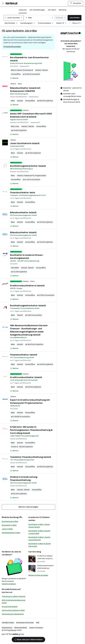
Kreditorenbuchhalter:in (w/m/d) (27, 286)
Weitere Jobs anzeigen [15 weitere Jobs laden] (28, 507)
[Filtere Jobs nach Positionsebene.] (47, 23)
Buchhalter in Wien (9, 525)
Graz (17, 126)
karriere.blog (35, 552)
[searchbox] (14, 18)
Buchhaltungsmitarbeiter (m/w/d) (28, 166)
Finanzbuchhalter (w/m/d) (24, 355)
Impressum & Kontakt (25, 622)
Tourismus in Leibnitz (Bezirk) (14, 596)
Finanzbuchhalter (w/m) (23, 193)
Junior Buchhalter (15, 31)
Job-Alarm (52, 10)
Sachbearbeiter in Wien (11, 533)
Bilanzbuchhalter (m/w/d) (23, 212)
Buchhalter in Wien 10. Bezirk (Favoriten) (40, 545)
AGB (38, 622)
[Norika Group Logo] (13, 635)
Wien (35, 31)
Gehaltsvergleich (9, 584)
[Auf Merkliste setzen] (14, 78)
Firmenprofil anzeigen (12, 47)
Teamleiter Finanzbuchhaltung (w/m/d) (30, 457)
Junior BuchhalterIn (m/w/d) (25, 143)
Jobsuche (23, 10)
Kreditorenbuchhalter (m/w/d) (26, 377)
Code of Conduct (36, 628)
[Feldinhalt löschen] (22, 18)
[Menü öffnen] (3, 3)
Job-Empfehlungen (37, 10)
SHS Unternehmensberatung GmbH (14, 601)
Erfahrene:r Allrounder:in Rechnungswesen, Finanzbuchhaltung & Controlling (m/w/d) (31, 430)
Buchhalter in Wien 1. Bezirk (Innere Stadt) (39, 526)
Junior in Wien (7, 529)
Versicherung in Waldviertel (13, 614)
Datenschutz (7, 628)
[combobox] (14, 18)
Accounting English (10, 607)
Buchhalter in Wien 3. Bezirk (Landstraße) (39, 532)
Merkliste (63, 10)
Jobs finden (75, 18)
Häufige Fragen (8, 622)
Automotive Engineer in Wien (13, 610)
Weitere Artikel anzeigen (38, 575)
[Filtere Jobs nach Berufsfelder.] (13, 23)
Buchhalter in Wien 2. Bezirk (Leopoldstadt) (39, 539)
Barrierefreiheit (21, 628)
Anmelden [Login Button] (76, 3)
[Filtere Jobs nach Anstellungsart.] (29, 23)
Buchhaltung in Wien (10, 521)
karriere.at (7, 592)
